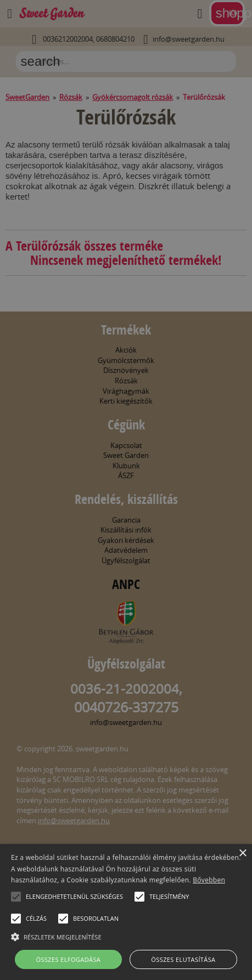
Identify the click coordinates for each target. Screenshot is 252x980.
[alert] (126, 490)
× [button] (242, 854)
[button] (16, 897)
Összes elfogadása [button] (69, 959)
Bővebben (209, 880)
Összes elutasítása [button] (183, 959)
